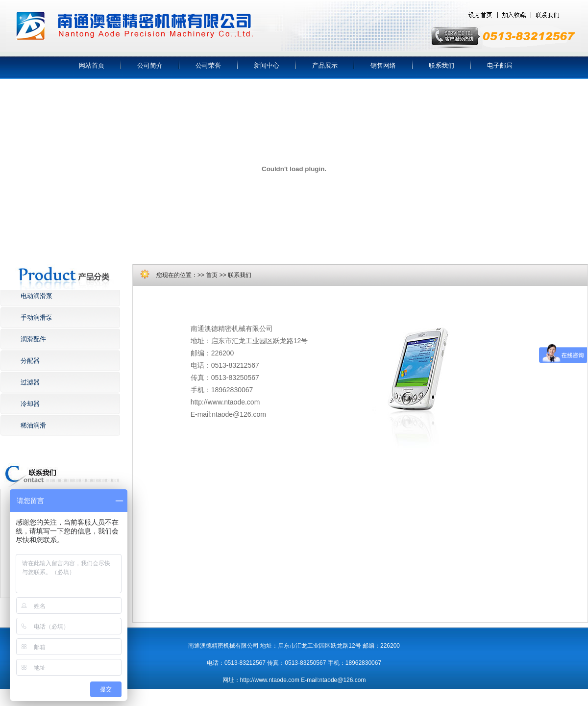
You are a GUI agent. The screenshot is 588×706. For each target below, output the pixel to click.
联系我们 (441, 65)
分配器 (30, 361)
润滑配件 (33, 339)
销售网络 (383, 65)
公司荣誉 (208, 65)
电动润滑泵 (37, 296)
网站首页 (92, 65)
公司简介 (150, 65)
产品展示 (325, 65)
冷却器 (30, 404)
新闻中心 (267, 65)
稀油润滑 (33, 425)
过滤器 (30, 382)
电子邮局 (500, 65)
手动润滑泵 (37, 317)
